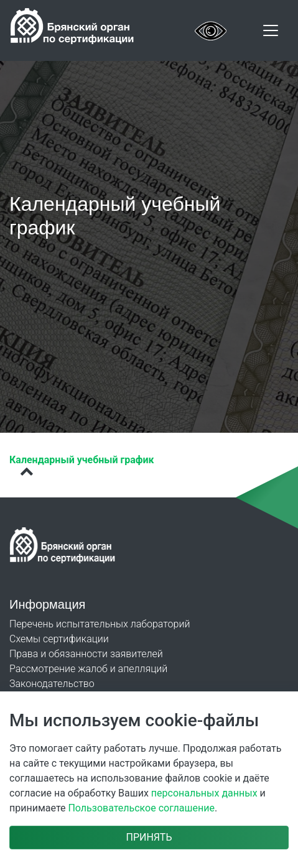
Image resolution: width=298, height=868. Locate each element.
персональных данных (204, 793)
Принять (149, 837)
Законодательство (52, 684)
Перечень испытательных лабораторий (100, 624)
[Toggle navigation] (271, 30)
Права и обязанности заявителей (86, 654)
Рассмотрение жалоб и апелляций (88, 669)
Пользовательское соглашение (141, 808)
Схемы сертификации (59, 639)
